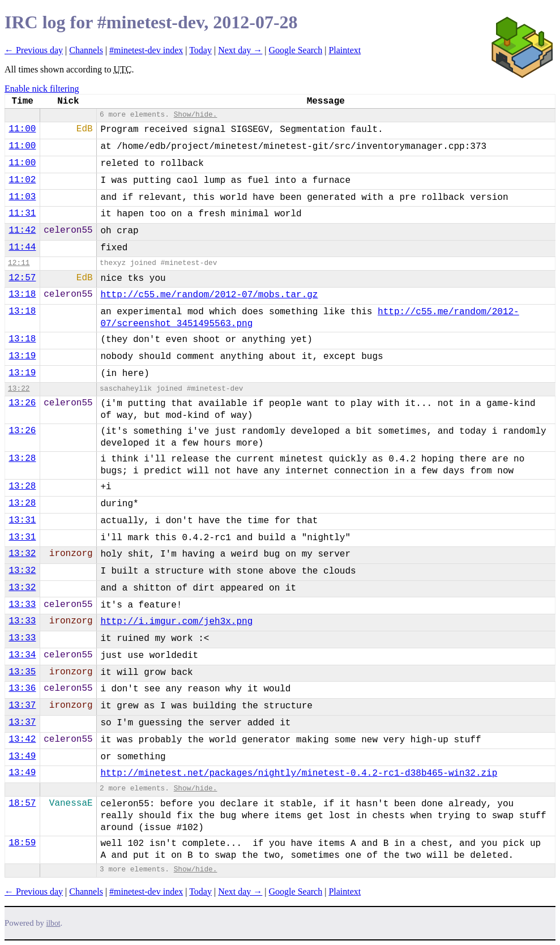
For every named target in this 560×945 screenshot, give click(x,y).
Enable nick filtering (42, 89)
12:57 (22, 278)
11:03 (22, 197)
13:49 (22, 756)
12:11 (19, 263)
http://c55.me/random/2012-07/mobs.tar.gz (209, 295)
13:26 (22, 403)
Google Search (296, 50)
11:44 (22, 247)
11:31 (22, 213)
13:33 (22, 605)
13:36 (22, 689)
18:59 (22, 843)
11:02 (22, 180)
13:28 (22, 459)
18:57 (22, 803)
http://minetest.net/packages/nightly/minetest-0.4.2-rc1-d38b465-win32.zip (299, 773)
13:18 (22, 294)
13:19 (22, 356)
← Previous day (34, 50)
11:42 (22, 230)
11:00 (22, 129)
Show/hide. (196, 115)
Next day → (240, 50)
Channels (86, 50)
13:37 (22, 705)
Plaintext (345, 50)
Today (200, 50)
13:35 (22, 672)
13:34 (22, 655)
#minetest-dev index (146, 50)
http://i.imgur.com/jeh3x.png (176, 622)
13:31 (22, 520)
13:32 (22, 554)
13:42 (22, 739)
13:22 (19, 389)
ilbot (54, 923)
